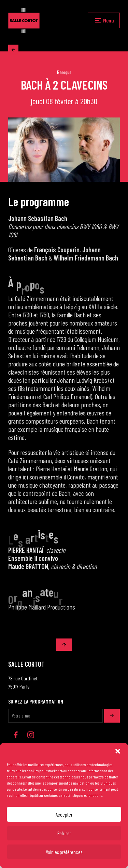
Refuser (64, 833)
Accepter (64, 815)
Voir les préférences (64, 852)
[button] (118, 751)
